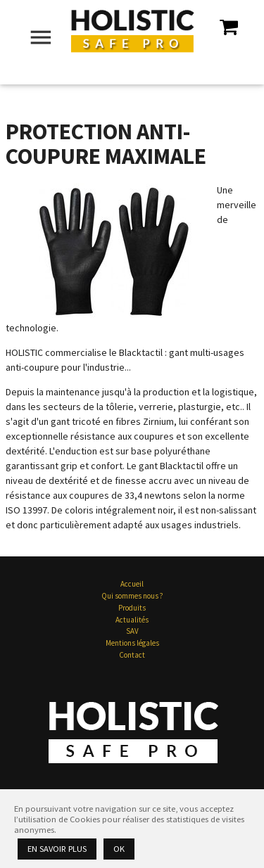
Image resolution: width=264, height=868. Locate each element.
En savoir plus (57, 849)
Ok (119, 849)
